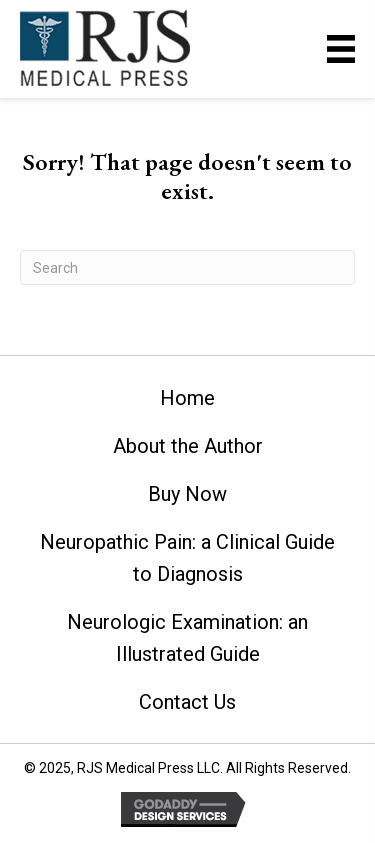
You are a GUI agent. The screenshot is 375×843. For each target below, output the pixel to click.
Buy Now (187, 494)
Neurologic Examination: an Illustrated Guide (187, 638)
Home (187, 398)
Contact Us (187, 702)
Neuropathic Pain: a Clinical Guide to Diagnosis (187, 558)
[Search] (187, 267)
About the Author (188, 446)
